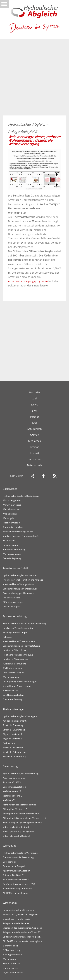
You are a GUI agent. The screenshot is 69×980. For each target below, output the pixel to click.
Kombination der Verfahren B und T (20, 805)
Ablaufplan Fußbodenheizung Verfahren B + (24, 818)
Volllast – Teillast (11, 690)
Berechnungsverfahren (14, 787)
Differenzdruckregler (13, 602)
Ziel (35, 398)
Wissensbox (10, 903)
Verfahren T (9, 800)
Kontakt (34, 453)
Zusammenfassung (12, 699)
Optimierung (9, 743)
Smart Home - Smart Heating (17, 686)
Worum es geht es (12, 500)
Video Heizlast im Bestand (16, 827)
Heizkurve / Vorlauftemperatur (18, 628)
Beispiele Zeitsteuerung (15, 756)
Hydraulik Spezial (11, 963)
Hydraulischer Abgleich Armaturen (20, 575)
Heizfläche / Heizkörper (14, 650)
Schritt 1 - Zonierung (13, 725)
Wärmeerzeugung (12, 554)
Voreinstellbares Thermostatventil (20, 641)
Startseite (35, 392)
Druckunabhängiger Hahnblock (18, 593)
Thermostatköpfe (11, 598)
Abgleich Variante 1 (12, 734)
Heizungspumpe (11, 545)
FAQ (34, 423)
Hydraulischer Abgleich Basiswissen (21, 496)
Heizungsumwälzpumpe (15, 632)
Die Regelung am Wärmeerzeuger (20, 682)
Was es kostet (10, 514)
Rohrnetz (7, 637)
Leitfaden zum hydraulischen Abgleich (22, 937)
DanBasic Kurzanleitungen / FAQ (19, 884)
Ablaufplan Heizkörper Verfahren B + (21, 814)
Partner (35, 417)
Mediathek (34, 441)
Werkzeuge (9, 846)
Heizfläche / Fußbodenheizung (18, 655)
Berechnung (10, 766)
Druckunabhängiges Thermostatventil (22, 646)
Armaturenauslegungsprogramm (28, 281)
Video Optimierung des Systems (19, 831)
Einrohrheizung (10, 946)
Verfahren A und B (12, 791)
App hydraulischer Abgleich (16, 871)
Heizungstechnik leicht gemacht (19, 910)
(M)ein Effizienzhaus (13, 972)
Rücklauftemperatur (13, 668)
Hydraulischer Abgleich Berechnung (21, 773)
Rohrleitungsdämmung (14, 549)
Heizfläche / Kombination (15, 659)
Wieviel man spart (12, 509)
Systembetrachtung (15, 616)
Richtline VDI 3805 (12, 782)
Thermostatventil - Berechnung (18, 857)
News (34, 405)
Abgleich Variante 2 (12, 739)
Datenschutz (35, 465)
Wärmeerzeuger (11, 677)
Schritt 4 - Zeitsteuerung (15, 752)
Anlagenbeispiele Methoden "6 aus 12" (22, 932)
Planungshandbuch (12, 955)
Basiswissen (10, 489)
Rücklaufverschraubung (14, 664)
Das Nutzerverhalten (13, 695)
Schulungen (35, 429)
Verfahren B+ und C (12, 796)
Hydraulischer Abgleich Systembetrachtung (24, 623)
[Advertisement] (34, 79)
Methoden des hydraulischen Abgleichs (22, 928)
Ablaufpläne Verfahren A (15, 809)
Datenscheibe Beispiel (14, 866)
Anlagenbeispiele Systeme (16, 923)
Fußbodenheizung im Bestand (17, 889)
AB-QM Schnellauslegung (15, 893)
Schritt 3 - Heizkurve (13, 748)
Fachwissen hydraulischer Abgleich (20, 914)
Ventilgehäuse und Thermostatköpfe (21, 536)
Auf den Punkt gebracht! (15, 721)
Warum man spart (12, 505)
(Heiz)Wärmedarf (11, 523)
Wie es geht (9, 518)
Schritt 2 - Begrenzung (14, 730)
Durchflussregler (11, 607)
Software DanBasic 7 (13, 875)
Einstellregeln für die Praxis (16, 919)
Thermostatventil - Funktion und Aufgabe (23, 580)
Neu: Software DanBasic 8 (16, 880)
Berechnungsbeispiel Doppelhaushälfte (22, 822)
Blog (34, 411)
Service (35, 435)
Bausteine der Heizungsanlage (18, 532)
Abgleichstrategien (14, 709)
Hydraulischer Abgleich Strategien (20, 716)
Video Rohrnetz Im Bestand (16, 836)
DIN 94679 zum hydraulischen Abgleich (22, 941)
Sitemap (34, 447)
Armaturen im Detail (15, 568)
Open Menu (4, 4)
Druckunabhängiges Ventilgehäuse (20, 589)
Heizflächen (9, 541)
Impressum (35, 459)
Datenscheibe (10, 862)
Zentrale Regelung (12, 558)
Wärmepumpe (10, 959)
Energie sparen (10, 968)
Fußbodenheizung (12, 950)
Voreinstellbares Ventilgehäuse (18, 584)
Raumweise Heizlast (13, 527)
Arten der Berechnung (14, 778)
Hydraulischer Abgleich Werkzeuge (20, 853)
